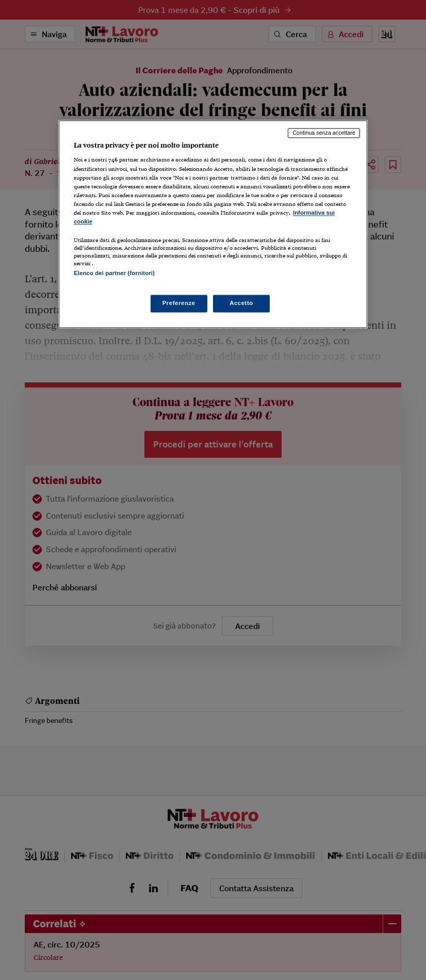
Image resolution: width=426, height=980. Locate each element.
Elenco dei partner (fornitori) (114, 273)
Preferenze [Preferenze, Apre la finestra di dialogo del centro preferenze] (179, 303)
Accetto (241, 303)
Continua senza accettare (324, 133)
